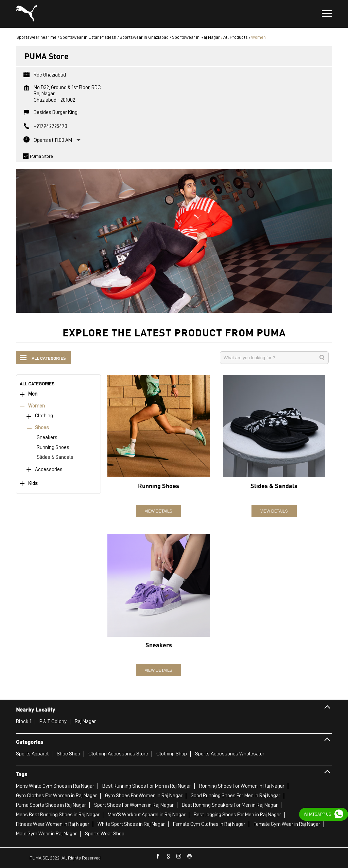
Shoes (42, 427)
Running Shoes (53, 447)
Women (37, 406)
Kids (33, 483)
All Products (236, 37)
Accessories (49, 469)
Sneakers (47, 437)
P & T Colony (53, 721)
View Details (159, 511)
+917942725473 (50, 126)
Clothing (44, 415)
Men (33, 394)
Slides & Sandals (55, 457)
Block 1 (24, 721)
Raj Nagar (85, 721)
